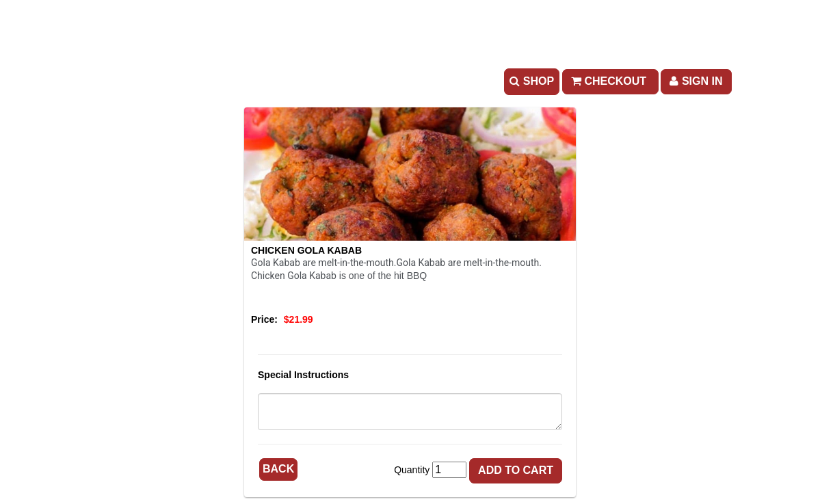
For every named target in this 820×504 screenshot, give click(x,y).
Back (278, 469)
